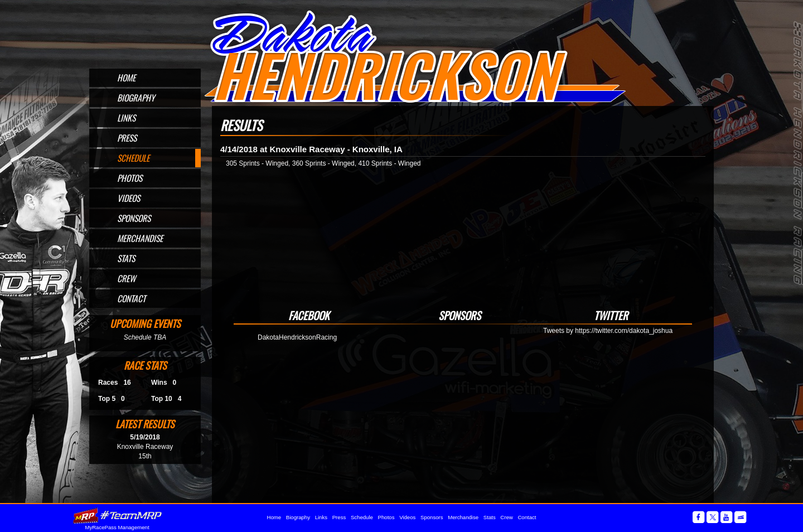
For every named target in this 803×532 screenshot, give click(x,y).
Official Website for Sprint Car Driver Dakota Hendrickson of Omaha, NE (414, 57)
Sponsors (134, 218)
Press (127, 138)
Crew (126, 278)
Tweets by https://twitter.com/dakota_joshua (608, 331)
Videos (129, 198)
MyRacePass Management (117, 527)
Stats (126, 258)
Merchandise (140, 238)
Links (126, 118)
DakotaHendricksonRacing (297, 337)
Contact (131, 298)
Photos (130, 178)
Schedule (133, 158)
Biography (136, 98)
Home (126, 78)
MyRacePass (117, 516)
